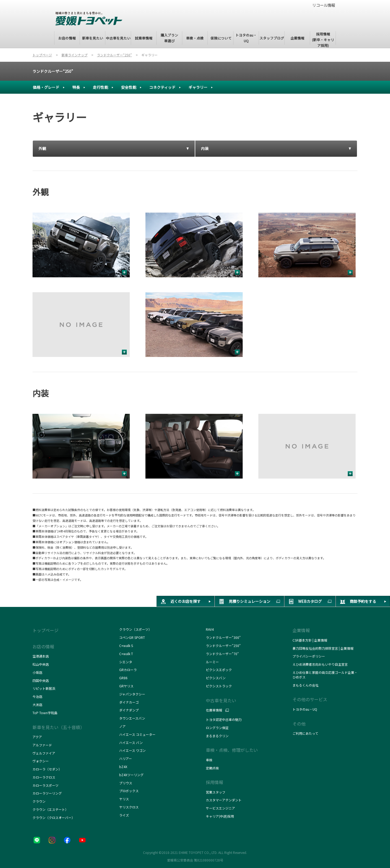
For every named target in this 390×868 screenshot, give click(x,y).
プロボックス (129, 791)
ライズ (124, 815)
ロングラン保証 (217, 728)
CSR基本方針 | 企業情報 (310, 640)
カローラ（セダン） (47, 769)
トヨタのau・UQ (305, 709)
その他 (299, 724)
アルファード (42, 745)
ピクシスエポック (219, 670)
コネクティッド (162, 87)
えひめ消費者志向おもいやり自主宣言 (320, 664)
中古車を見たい (221, 700)
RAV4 (210, 629)
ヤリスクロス (129, 807)
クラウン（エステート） (50, 809)
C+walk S (126, 646)
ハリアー (126, 758)
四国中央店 (41, 680)
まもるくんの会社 (305, 685)
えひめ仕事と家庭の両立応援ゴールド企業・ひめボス (325, 675)
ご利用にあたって (305, 733)
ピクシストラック (219, 686)
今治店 (37, 696)
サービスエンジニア (220, 808)
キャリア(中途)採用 (220, 816)
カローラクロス (44, 777)
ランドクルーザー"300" (223, 637)
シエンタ (126, 662)
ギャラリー (198, 87)
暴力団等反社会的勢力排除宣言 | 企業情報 (323, 648)
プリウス (126, 783)
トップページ (45, 630)
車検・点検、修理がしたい (232, 750)
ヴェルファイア (44, 753)
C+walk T (126, 654)
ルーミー (212, 662)
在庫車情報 (214, 710)
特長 (76, 87)
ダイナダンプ (129, 710)
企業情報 (301, 630)
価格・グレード (46, 87)
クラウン (39, 801)
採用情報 (214, 782)
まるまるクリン (217, 736)
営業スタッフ (216, 792)
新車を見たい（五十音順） (58, 727)
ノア (122, 726)
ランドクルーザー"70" (222, 654)
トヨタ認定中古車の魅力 (224, 719)
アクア (37, 737)
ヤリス (124, 799)
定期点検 (212, 768)
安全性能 (129, 87)
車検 (209, 760)
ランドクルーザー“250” (53, 71)
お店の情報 (43, 646)
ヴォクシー (41, 761)
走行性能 (100, 87)
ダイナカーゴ (129, 702)
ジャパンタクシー (133, 694)
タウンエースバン (132, 718)
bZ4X (123, 767)
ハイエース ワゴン (132, 750)
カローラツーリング (47, 793)
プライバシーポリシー (309, 656)
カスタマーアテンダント (224, 800)
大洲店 (37, 705)
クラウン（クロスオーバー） (54, 817)
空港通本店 (41, 656)
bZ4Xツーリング (131, 775)
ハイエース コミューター (137, 734)
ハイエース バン (131, 742)
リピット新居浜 (44, 688)
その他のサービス (310, 699)
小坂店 (37, 672)
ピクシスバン (216, 678)
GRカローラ (128, 670)
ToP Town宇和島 (45, 713)
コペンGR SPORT (132, 637)
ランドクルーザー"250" (223, 646)
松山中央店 (41, 664)
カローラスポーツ (45, 785)
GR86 (123, 678)
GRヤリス (126, 686)
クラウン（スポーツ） (135, 629)
